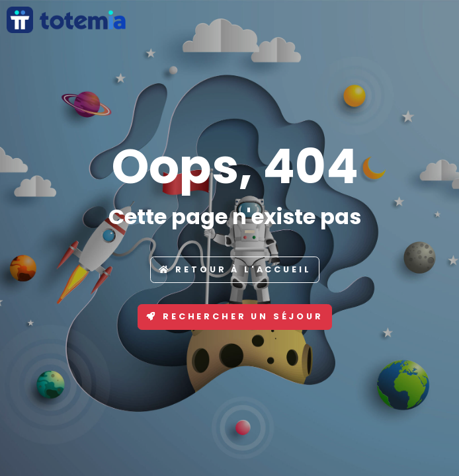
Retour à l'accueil (235, 269)
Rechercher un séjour (235, 316)
